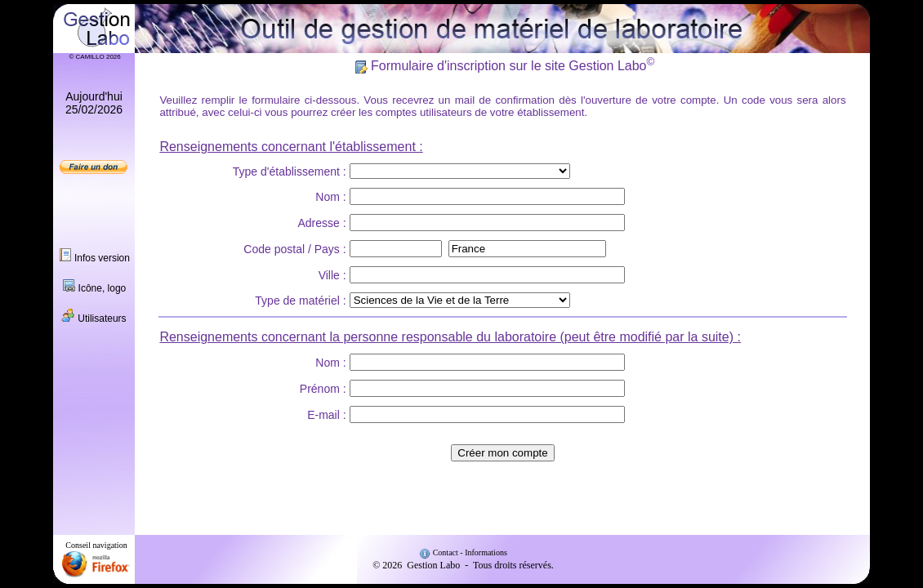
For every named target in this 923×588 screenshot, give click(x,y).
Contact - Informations (463, 552)
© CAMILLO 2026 (94, 57)
